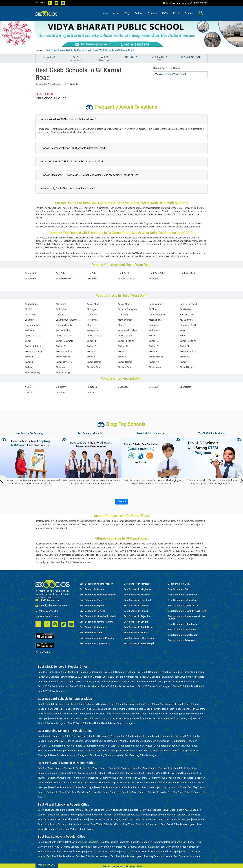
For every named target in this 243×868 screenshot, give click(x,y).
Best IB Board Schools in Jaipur (66, 718)
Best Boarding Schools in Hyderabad (166, 736)
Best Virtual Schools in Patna (106, 824)
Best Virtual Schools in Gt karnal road (135, 525)
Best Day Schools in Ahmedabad (109, 847)
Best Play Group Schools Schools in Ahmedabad (73, 778)
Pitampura (154, 325)
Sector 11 (92, 341)
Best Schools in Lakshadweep (183, 600)
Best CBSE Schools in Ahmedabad (120, 677)
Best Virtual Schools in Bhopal (175, 820)
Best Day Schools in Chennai (180, 842)
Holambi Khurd (187, 315)
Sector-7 (184, 362)
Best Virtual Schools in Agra (80, 829)
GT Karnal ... (93, 315)
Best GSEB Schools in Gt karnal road (129, 559)
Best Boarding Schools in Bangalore (90, 736)
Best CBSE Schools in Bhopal (152, 682)
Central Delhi (31, 273)
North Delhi (123, 273)
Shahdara (154, 278)
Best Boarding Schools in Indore (66, 746)
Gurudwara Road (157, 315)
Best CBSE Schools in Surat (53, 682)
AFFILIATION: (160, 59)
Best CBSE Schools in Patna (85, 686)
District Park (31, 315)
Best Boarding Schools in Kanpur (120, 751)
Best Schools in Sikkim (136, 622)
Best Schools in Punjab (136, 611)
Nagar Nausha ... (33, 325)
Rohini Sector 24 (95, 336)
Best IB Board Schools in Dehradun (161, 714)
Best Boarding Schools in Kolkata (128, 736)
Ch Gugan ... (93, 309)
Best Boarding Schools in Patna (155, 751)
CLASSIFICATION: (191, 59)
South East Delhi (126, 278)
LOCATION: (49, 59)
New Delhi (92, 273)
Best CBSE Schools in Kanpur (53, 686)
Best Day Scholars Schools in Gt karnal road (176, 525)
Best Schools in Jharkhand (182, 630)
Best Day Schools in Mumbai (76, 847)
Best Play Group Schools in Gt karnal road (90, 521)
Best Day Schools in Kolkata (115, 842)
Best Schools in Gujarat (92, 606)
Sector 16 (92, 346)
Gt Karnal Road (82, 50)
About (116, 13)
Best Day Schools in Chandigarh (92, 856)
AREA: (105, 59)
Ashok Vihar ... (125, 304)
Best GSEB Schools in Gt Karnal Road (113, 50)
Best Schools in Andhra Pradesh (96, 584)
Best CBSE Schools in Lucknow (156, 677)
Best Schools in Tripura (136, 633)
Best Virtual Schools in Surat (73, 820)
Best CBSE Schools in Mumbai (85, 677)
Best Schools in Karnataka (93, 627)
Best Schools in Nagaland (137, 600)
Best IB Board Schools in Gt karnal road (126, 544)
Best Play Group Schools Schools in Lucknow (124, 778)
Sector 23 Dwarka (33, 351)
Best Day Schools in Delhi (51, 842)
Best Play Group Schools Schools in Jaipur (71, 787)
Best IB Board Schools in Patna (135, 718)
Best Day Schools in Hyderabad (147, 842)
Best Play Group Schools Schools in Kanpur (118, 787)
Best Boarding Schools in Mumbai (111, 741)
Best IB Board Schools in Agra (118, 723)
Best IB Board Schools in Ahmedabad (148, 709)
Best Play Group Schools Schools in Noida (144, 792)
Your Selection (47, 865)
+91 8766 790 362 (47, 611)
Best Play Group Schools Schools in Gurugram (96, 792)
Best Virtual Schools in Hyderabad (158, 810)
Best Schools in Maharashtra (95, 644)
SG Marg (29, 367)
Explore (138, 13)
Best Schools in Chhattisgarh (183, 635)
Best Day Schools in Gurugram (127, 856)
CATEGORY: (132, 59)
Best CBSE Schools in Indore (189, 677)
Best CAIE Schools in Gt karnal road (184, 555)
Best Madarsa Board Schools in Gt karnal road (88, 559)
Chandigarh (186, 387)
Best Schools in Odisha (136, 606)
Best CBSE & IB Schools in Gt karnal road (81, 547)
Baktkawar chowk (189, 304)
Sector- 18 (154, 362)
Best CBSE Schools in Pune (53, 677)
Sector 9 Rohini (125, 362)
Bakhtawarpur (156, 304)
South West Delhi (64, 278)
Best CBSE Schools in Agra (52, 691)
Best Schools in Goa (179, 589)
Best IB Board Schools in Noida (84, 723)
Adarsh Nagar (32, 304)
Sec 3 (182, 336)
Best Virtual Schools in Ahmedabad (132, 815)
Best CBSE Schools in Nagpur (85, 682)
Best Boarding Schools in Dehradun (172, 746)
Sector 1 (29, 341)
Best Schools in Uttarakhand (183, 624)
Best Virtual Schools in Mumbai (96, 815)
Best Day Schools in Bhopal (135, 852)
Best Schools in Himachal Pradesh (98, 616)
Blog (127, 13)
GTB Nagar (123, 315)
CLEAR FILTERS (44, 94)
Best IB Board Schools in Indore (55, 714)
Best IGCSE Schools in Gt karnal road (177, 551)
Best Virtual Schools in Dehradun (140, 820)
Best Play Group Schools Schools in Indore (171, 778)
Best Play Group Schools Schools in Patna (164, 787)
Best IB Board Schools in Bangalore (89, 704)
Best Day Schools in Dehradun (103, 852)
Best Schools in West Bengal (139, 644)
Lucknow (60, 392)
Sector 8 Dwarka (64, 362)
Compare (152, 13)
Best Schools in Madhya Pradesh (97, 638)
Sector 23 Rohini (64, 351)
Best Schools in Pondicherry (183, 595)
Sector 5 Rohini (63, 357)
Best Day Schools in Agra (187, 856)
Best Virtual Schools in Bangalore (87, 810)
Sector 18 (154, 346)
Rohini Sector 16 (64, 336)
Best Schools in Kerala (91, 633)
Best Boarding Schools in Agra (140, 755)
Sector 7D (185, 357)
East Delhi (61, 273)
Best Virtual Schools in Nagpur (105, 820)
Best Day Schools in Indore (175, 847)
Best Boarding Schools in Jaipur (85, 751)
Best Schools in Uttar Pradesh (139, 638)
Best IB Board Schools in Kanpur (100, 718)
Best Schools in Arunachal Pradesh (98, 595)
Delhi (48, 50)
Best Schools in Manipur (136, 584)
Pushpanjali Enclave (128, 330)
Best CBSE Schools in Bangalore (85, 672)
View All (122, 501)
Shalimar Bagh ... (126, 367)
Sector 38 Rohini (188, 351)
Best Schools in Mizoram (137, 595)
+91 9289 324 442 (47, 617)
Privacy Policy (43, 652)
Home (105, 13)
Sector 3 (153, 351)
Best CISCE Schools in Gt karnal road (147, 555)
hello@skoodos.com (176, 3)
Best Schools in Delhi (179, 584)
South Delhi (30, 278)
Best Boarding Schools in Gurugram (70, 755)
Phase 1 (91, 325)
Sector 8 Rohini (94, 362)
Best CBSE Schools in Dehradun (119, 682)
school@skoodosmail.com (51, 606)
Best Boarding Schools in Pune (76, 741)
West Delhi (92, 278)
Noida (28, 387)
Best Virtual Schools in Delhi (53, 810)
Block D (29, 309)
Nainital (29, 392)
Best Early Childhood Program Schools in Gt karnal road (101, 555)
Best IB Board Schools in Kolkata (127, 704)
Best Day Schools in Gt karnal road (52, 521)
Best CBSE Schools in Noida (188, 686)
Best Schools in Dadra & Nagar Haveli (188, 611)
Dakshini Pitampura (127, 309)
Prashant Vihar (63, 330)
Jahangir (29, 320)
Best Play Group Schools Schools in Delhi (59, 768)
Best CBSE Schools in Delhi (52, 672)
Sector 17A (123, 346)
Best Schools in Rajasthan (137, 616)
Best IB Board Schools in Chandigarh (172, 718)
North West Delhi (63, 50)
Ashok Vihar (93, 304)
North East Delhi (157, 273)
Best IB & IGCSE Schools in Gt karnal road (93, 551)
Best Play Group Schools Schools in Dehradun (144, 783)
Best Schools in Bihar (91, 600)
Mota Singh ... (156, 320)
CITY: (76, 59)
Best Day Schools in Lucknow (143, 847)
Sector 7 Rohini (156, 357)
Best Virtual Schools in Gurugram (178, 824)
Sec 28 (152, 336)
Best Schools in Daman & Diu (183, 606)
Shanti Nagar (155, 367)
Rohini (183, 330)
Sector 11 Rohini (126, 341)
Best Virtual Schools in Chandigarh (141, 824)
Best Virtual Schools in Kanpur (73, 824)
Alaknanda (61, 304)
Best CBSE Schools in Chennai (189, 672)
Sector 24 (92, 351)
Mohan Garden (125, 320)
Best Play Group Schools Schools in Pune (141, 773)
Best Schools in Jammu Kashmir (97, 622)
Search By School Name (166, 68)
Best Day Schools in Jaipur (165, 852)
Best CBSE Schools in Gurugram (154, 686)
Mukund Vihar (187, 320)
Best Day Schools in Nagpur (71, 852)
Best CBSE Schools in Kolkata (119, 672)
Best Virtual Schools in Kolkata (122, 810)
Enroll (176, 13)
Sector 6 (91, 357)
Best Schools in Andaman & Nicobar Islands (187, 618)
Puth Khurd (154, 330)
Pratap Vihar (93, 330)
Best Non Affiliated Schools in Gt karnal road (169, 559)
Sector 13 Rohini (188, 341)
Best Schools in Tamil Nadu (138, 627)
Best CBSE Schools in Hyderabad (154, 672)
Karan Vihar (93, 320)
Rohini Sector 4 (125, 336)
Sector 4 (29, 357)
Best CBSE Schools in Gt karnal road (53, 544)
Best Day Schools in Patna (60, 856)
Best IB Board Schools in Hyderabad (164, 704)
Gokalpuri (61, 315)
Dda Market (186, 309)
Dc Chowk (154, 309)
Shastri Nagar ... (188, 367)
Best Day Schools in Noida (158, 856)
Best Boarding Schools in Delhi (54, 736)
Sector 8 (29, 362)
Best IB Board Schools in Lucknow (187, 709)
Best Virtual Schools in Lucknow (169, 815)
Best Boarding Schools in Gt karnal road (131, 521)
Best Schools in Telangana (182, 640)
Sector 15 (61, 346)
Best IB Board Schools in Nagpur (124, 714)
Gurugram (61, 387)
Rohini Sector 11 (33, 336)
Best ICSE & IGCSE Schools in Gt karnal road (136, 551)
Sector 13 (154, 341)
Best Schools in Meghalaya (138, 589)
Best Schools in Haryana (92, 611)
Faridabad (92, 387)
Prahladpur (30, 330)
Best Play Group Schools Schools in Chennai (95, 773)
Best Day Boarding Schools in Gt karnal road (173, 521)
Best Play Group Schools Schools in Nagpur (95, 783)
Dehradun (154, 387)
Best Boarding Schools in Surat (100, 746)
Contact (189, 13)
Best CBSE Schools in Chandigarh (118, 686)
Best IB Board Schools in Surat (89, 714)
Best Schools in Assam (92, 589)
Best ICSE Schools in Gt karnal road (89, 544)
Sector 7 (122, 357)
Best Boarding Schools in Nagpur (135, 746)
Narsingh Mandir (64, 325)
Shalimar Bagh (94, 367)
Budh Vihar (61, 309)
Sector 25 (123, 351)
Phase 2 (122, 325)
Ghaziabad (123, 387)
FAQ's (165, 13)
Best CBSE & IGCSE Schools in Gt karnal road (171, 547)
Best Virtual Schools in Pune (63, 815)
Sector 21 (184, 346)
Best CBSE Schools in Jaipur (184, 682)
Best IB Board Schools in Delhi (54, 704)
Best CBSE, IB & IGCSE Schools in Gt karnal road (125, 547)
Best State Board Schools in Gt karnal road (167, 544)
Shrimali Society (33, 372)
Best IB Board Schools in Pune (75, 709)
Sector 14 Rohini (33, 346)
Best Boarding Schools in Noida (106, 755)
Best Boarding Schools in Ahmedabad (150, 741)
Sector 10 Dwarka (64, 341)
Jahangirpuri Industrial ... (68, 320)
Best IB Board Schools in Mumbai (110, 709)
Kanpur (91, 392)
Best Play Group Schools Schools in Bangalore (107, 768)
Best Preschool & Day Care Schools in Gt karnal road (91, 525)
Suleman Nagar (63, 372)
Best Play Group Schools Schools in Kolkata (156, 768)
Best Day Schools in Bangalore (82, 842)
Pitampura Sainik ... (189, 325)
